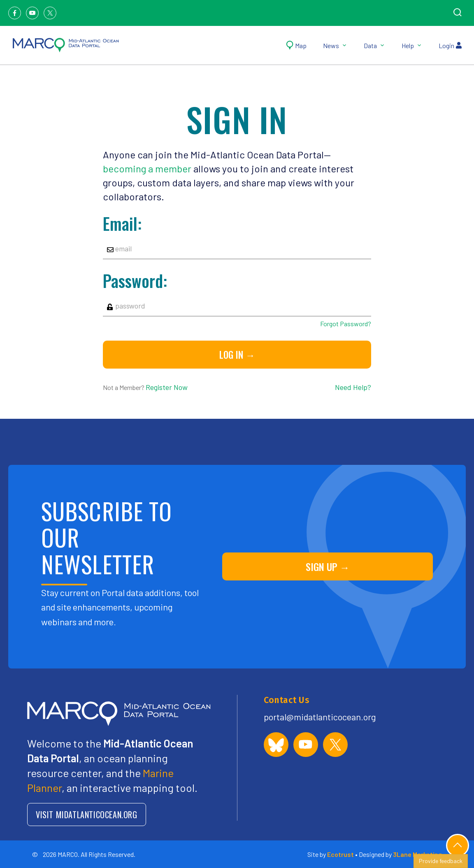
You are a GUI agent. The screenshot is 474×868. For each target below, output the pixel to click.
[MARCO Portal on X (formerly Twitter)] (335, 745)
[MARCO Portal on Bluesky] (276, 745)
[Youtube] (32, 13)
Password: (135, 281)
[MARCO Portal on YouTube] (306, 745)
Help (412, 45)
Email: (122, 223)
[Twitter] (50, 13)
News (335, 45)
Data (374, 45)
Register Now (167, 387)
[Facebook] (15, 13)
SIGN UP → (328, 566)
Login (450, 45)
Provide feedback (441, 861)
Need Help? (353, 387)
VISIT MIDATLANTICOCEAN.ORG (87, 815)
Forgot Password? (346, 324)
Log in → (237, 355)
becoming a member (147, 168)
